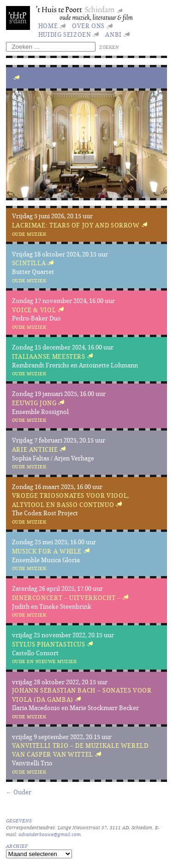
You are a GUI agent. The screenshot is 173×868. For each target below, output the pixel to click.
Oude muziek (29, 234)
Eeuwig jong (34, 403)
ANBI (113, 35)
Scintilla (29, 263)
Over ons (88, 26)
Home (48, 26)
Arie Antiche (35, 449)
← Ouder (19, 792)
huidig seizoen (65, 35)
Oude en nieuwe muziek (45, 661)
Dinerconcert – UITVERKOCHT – (66, 598)
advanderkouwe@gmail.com (50, 834)
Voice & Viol (34, 310)
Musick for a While (47, 551)
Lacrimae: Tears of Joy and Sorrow (76, 225)
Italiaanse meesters (49, 356)
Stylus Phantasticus (49, 644)
